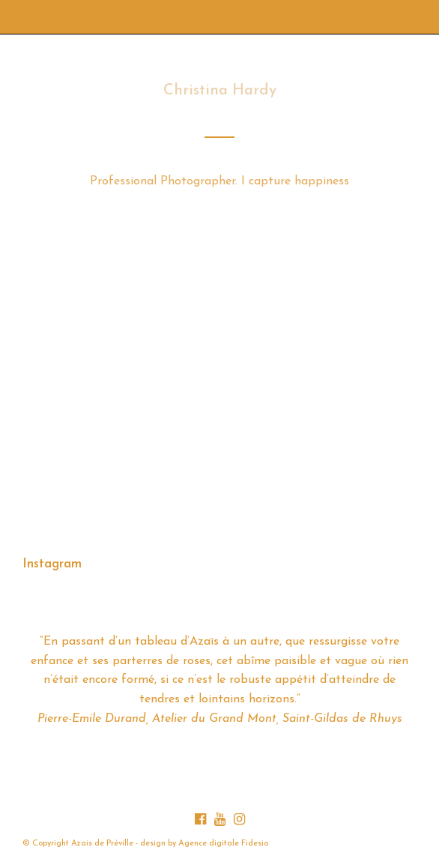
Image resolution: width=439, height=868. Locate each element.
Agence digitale (209, 844)
